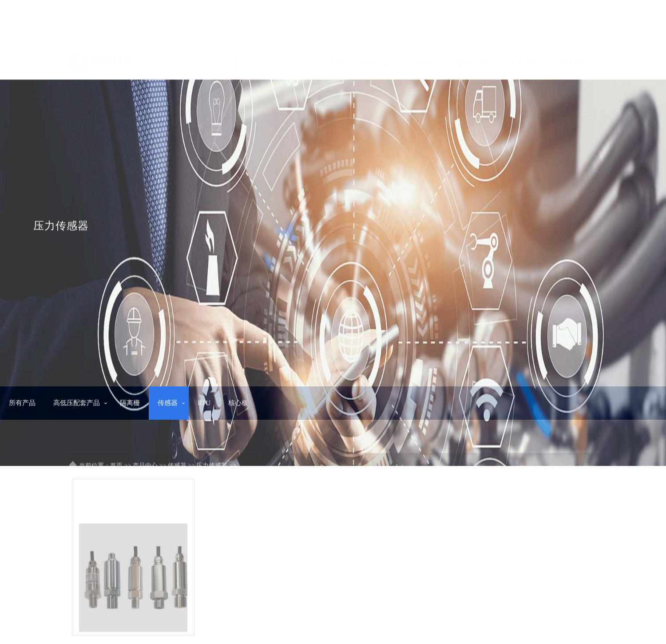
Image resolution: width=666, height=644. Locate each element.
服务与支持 (478, 59)
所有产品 (22, 403)
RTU (204, 403)
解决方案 (380, 59)
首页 (232, 59)
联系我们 (575, 59)
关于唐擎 (527, 59)
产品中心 (281, 59)
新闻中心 (428, 59)
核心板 (238, 403)
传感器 (168, 403)
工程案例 (330, 59)
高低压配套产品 (77, 403)
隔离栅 (130, 403)
